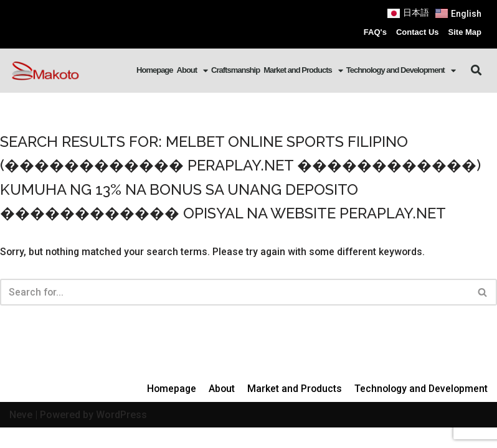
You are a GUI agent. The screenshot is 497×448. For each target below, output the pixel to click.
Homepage (154, 70)
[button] (477, 71)
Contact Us (418, 32)
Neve (21, 435)
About (192, 71)
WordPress (121, 435)
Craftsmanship (235, 70)
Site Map (465, 32)
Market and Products (303, 71)
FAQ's (375, 32)
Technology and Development (401, 71)
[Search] (234, 292)
